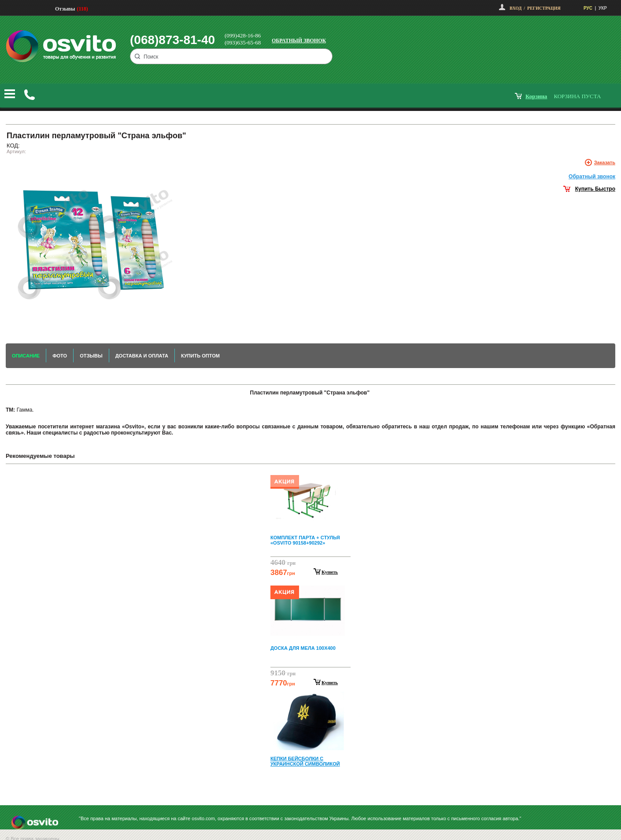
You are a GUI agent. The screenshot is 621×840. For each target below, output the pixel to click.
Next (310, 785)
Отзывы (65, 9)
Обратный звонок (299, 41)
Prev (309, 477)
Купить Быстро (595, 189)
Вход (516, 8)
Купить (330, 572)
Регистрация (544, 8)
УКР (603, 8)
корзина (536, 96)
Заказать (605, 162)
